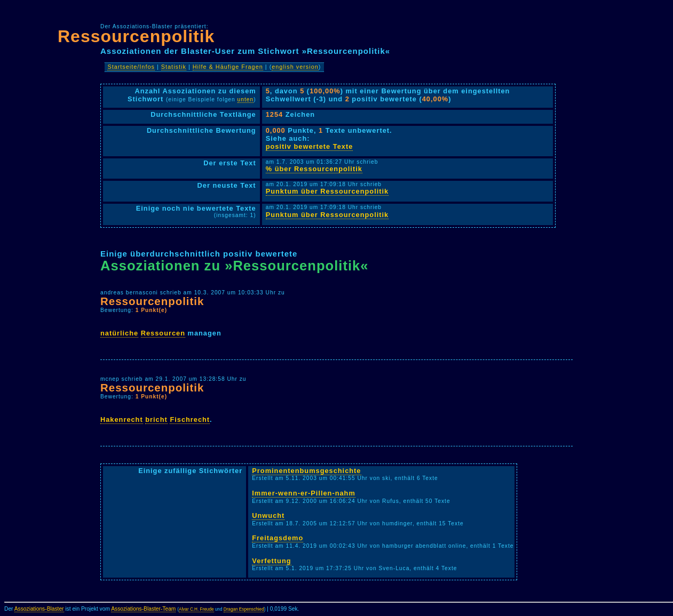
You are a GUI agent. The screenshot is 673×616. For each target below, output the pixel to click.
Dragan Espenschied (244, 609)
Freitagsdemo (278, 538)
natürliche (119, 333)
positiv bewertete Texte (310, 146)
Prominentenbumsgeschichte (306, 471)
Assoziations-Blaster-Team (143, 609)
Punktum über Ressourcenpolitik (327, 191)
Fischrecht (190, 419)
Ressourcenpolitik (136, 36)
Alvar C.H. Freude (196, 609)
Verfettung (271, 561)
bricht (156, 419)
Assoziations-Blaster (39, 609)
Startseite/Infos (131, 67)
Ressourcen (163, 333)
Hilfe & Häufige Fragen (228, 67)
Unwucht (268, 515)
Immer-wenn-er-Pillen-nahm (304, 493)
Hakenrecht (122, 419)
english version (295, 67)
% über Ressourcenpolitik (314, 169)
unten (246, 99)
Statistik (174, 67)
